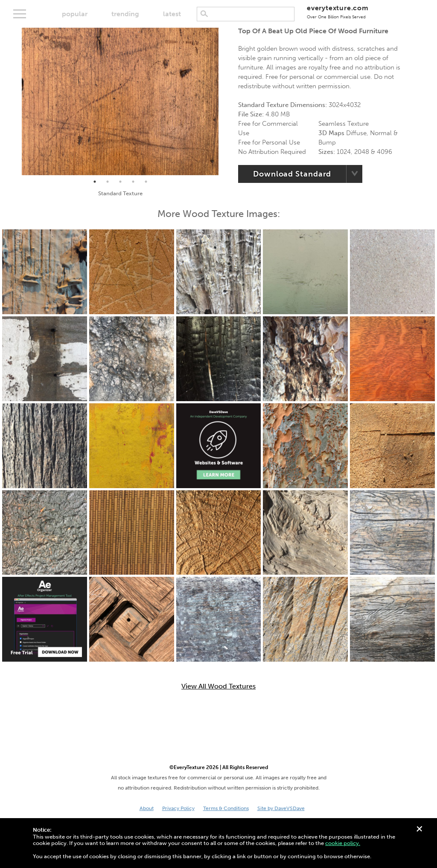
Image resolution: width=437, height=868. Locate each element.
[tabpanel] (120, 101)
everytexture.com (338, 12)
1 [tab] (95, 182)
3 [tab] (120, 182)
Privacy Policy (178, 808)
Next (225, 101)
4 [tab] (133, 182)
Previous (15, 101)
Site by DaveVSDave (281, 808)
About (147, 808)
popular (75, 14)
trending (125, 14)
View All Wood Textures (218, 686)
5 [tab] (146, 182)
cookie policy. (343, 843)
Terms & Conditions (226, 808)
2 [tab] (108, 182)
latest (172, 14)
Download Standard (292, 174)
